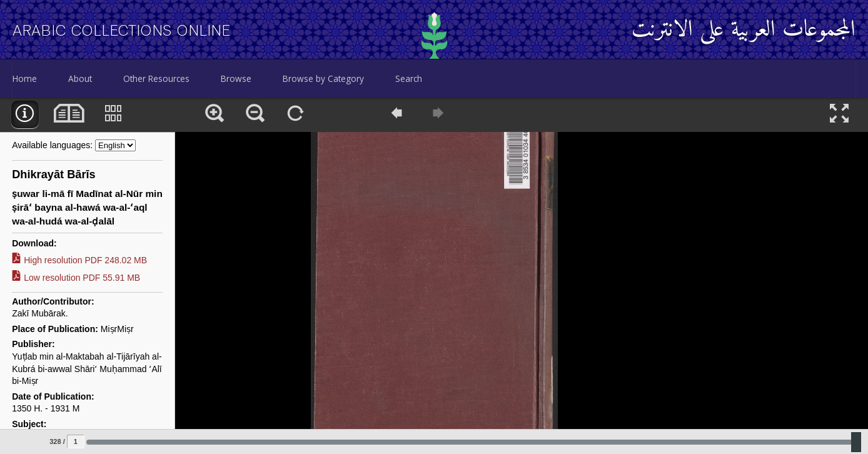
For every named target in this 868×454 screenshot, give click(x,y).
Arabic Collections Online (122, 31)
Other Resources (156, 78)
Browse (236, 78)
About (80, 78)
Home (25, 78)
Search (409, 78)
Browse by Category (323, 78)
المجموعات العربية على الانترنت (744, 30)
